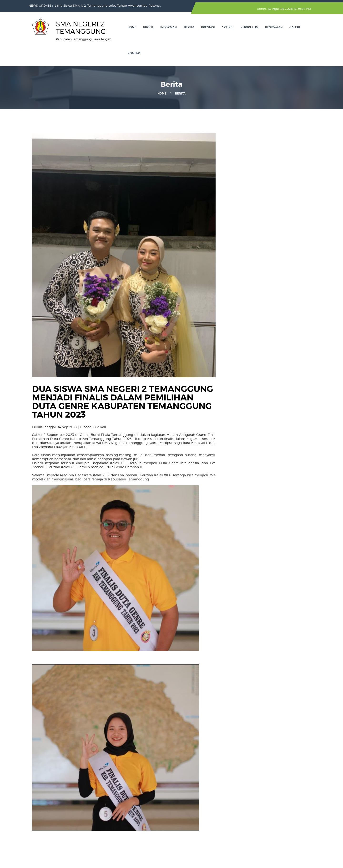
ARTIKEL (228, 27)
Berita (189, 27)
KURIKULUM (250, 27)
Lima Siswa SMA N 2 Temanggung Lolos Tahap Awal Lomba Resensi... (108, 5)
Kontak (134, 53)
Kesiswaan (274, 27)
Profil (148, 27)
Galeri (295, 27)
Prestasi (208, 27)
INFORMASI (169, 27)
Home (132, 27)
